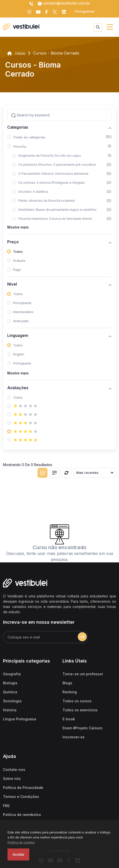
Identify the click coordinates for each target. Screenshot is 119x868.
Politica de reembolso (22, 815)
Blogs (67, 683)
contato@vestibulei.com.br (64, 4)
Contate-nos (14, 770)
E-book (69, 719)
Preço (13, 242)
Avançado (21, 321)
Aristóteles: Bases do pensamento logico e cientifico (57, 210)
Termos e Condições (21, 797)
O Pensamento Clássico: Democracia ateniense (53, 174)
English (19, 354)
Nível (12, 284)
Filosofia (20, 147)
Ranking (70, 692)
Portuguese (22, 363)
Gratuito (19, 261)
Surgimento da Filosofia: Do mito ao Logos (50, 156)
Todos (18, 252)
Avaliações (18, 388)
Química (10, 692)
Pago (17, 270)
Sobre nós (12, 779)
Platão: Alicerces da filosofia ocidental (46, 201)
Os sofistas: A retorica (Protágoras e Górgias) (51, 183)
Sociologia (12, 701)
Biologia (10, 683)
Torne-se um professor (83, 674)
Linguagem (18, 336)
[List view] (54, 473)
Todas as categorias (29, 137)
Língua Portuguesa (20, 719)
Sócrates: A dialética (33, 192)
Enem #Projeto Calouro (82, 728)
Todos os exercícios (80, 710)
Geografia (12, 674)
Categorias (18, 127)
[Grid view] (42, 473)
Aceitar (18, 854)
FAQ (6, 806)
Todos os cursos (77, 701)
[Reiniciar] (66, 473)
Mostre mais (18, 227)
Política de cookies (21, 842)
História (10, 710)
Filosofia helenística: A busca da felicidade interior (55, 219)
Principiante (22, 303)
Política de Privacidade (23, 788)
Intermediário (23, 312)
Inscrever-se (73, 737)
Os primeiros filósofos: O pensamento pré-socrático (57, 165)
